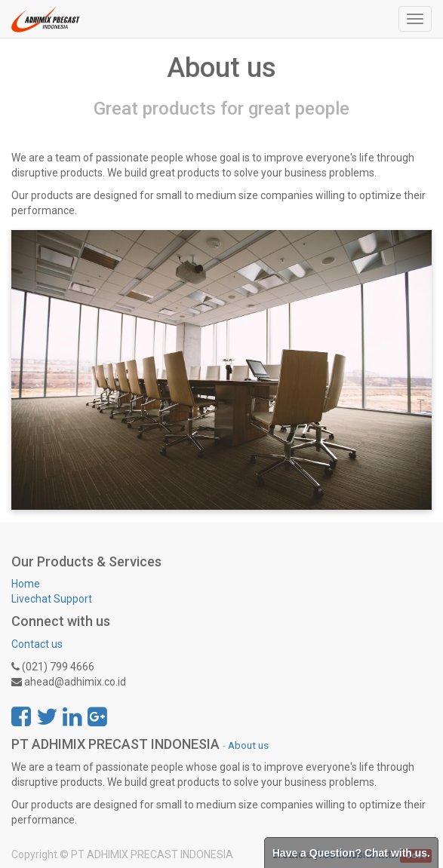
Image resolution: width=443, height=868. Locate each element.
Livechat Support (52, 599)
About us (248, 745)
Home (26, 584)
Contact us (37, 644)
